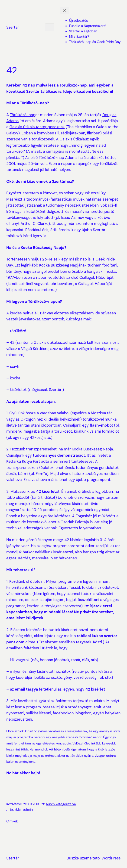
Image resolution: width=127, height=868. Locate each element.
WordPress (111, 858)
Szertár (13, 27)
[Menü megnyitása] (50, 27)
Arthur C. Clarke (35, 224)
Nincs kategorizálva (61, 804)
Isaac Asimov (72, 218)
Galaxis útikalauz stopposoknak (37, 127)
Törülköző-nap (23, 115)
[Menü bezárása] (65, 11)
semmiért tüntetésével (73, 461)
